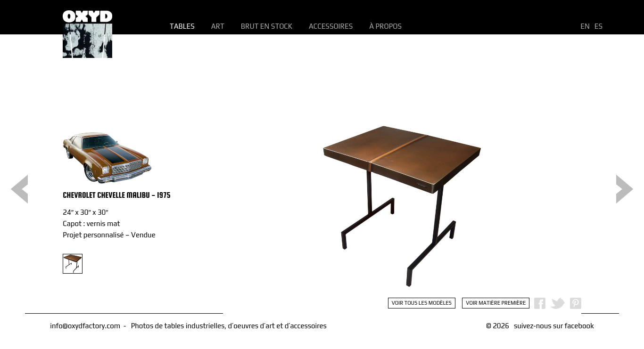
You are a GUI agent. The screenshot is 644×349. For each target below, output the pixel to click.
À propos (385, 26)
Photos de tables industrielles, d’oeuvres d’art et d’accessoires (229, 326)
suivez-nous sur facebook (554, 326)
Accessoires (331, 26)
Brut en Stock (267, 26)
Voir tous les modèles (422, 303)
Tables (182, 26)
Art (218, 26)
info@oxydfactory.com (85, 326)
